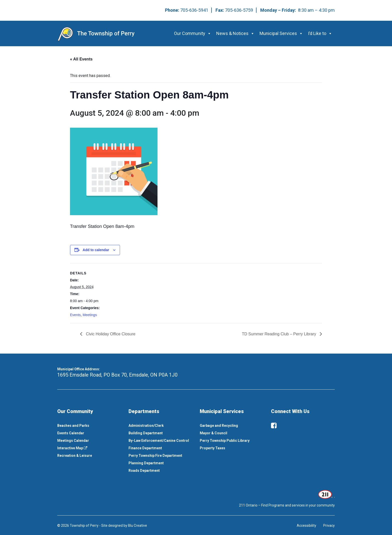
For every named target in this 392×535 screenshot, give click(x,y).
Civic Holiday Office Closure (110, 334)
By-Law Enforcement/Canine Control (159, 441)
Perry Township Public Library (225, 441)
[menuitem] (89, 426)
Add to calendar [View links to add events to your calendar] (96, 250)
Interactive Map (72, 448)
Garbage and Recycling (219, 426)
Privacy (329, 526)
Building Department (146, 433)
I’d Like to (320, 33)
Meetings (90, 315)
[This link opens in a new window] (326, 494)
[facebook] (274, 426)
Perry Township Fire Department (155, 456)
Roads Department (144, 471)
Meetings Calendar (73, 441)
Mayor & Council (213, 433)
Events (75, 315)
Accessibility (306, 526)
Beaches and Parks (73, 426)
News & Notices (235, 33)
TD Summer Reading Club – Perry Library (280, 334)
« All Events (81, 59)
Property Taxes (212, 448)
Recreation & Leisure (75, 456)
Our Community (193, 33)
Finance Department (145, 448)
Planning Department (146, 463)
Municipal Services (281, 33)
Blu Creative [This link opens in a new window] (137, 526)
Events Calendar (71, 433)
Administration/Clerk (146, 426)
